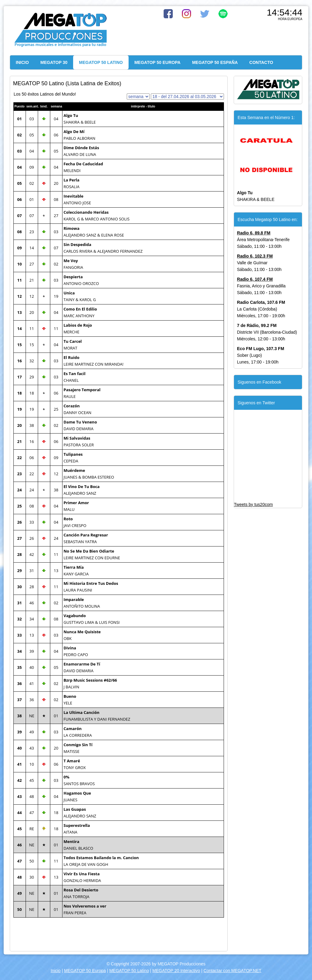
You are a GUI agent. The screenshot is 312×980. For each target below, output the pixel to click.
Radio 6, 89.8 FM (254, 233)
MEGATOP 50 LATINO (101, 62)
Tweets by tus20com (253, 504)
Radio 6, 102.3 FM (255, 256)
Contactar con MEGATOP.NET (232, 971)
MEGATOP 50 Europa (85, 971)
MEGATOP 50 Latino (129, 971)
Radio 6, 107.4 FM (255, 279)
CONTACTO (261, 62)
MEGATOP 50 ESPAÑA (215, 62)
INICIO (22, 62)
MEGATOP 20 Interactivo (176, 971)
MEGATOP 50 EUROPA (157, 62)
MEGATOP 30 (54, 62)
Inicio (56, 971)
